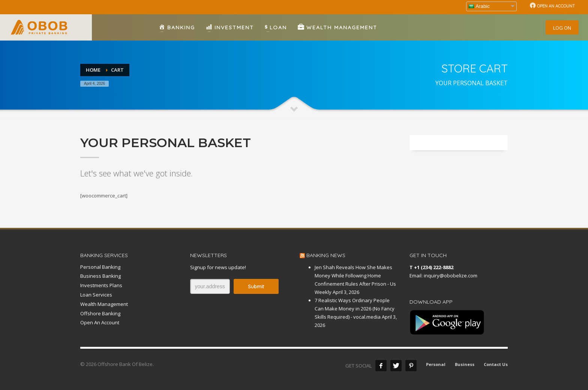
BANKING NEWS (326, 255)
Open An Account (100, 322)
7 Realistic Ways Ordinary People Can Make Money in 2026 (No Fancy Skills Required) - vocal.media (355, 309)
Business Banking (100, 276)
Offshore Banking (100, 313)
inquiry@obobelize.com (451, 276)
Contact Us (496, 364)
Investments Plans (101, 285)
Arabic (479, 6)
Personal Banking (100, 267)
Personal (436, 364)
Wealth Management (104, 304)
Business (465, 364)
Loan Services (96, 295)
